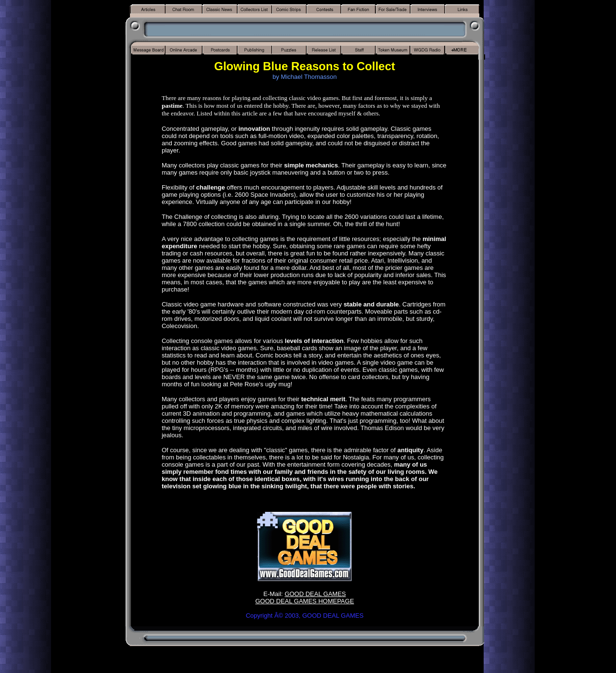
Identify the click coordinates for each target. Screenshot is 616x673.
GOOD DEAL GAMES (315, 594)
